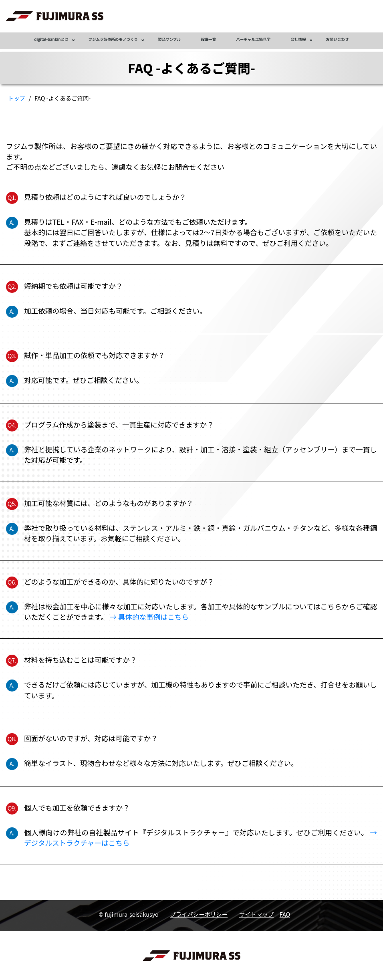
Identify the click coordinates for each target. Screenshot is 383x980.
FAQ (285, 914)
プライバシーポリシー (199, 914)
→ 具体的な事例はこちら (149, 617)
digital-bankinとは (51, 39)
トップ (17, 98)
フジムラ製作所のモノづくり (113, 39)
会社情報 (298, 39)
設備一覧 (208, 39)
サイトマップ (256, 914)
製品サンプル (169, 39)
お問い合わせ (337, 39)
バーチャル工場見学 (253, 39)
